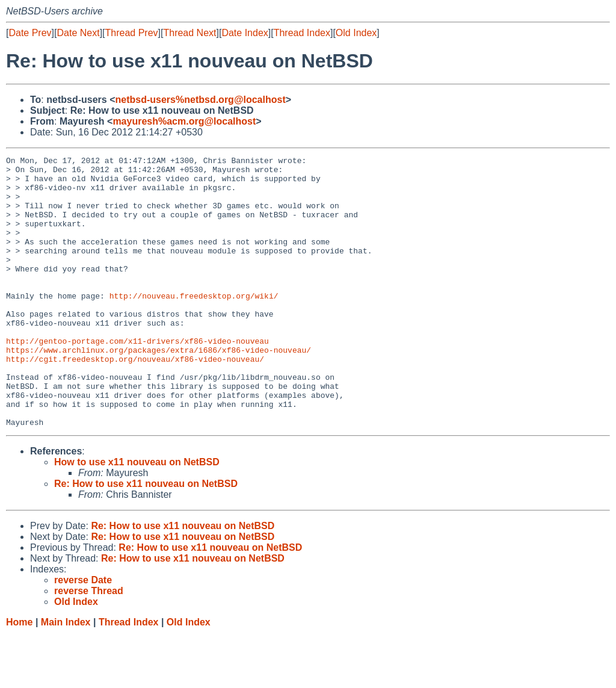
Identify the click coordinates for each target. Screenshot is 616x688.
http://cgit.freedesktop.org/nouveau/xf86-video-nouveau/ (135, 400)
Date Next (78, 33)
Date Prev (30, 33)
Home (19, 676)
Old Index (356, 33)
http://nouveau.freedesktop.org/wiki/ (194, 324)
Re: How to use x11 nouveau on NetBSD (146, 538)
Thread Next (189, 33)
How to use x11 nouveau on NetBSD (137, 516)
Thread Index (302, 33)
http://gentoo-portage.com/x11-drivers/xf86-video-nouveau (137, 379)
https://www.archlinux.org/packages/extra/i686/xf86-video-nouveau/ (159, 389)
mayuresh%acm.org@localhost (184, 121)
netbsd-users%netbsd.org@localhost (201, 100)
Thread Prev (132, 33)
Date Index (245, 33)
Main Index (66, 676)
